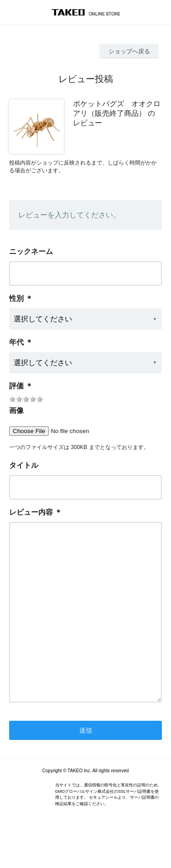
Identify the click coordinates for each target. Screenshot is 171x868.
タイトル (24, 465)
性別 (16, 298)
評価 (16, 386)
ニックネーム (31, 251)
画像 (16, 411)
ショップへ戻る (129, 51)
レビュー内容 (31, 512)
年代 (16, 342)
